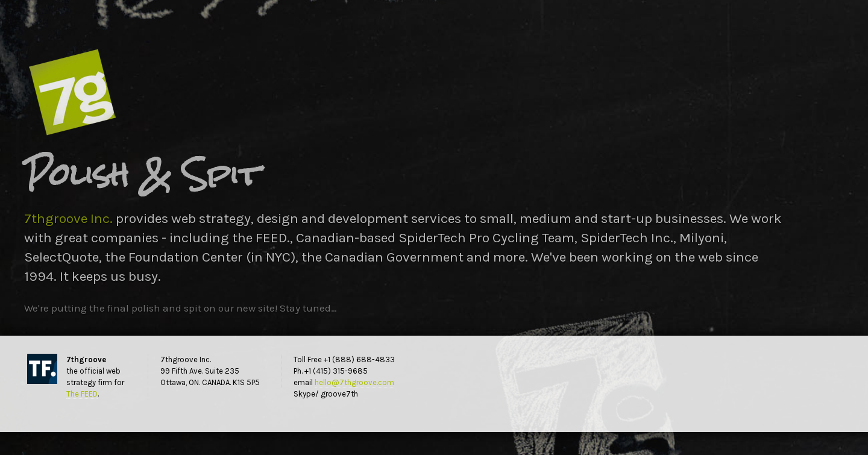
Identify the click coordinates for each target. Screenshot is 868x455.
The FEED (82, 394)
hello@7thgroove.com (354, 382)
